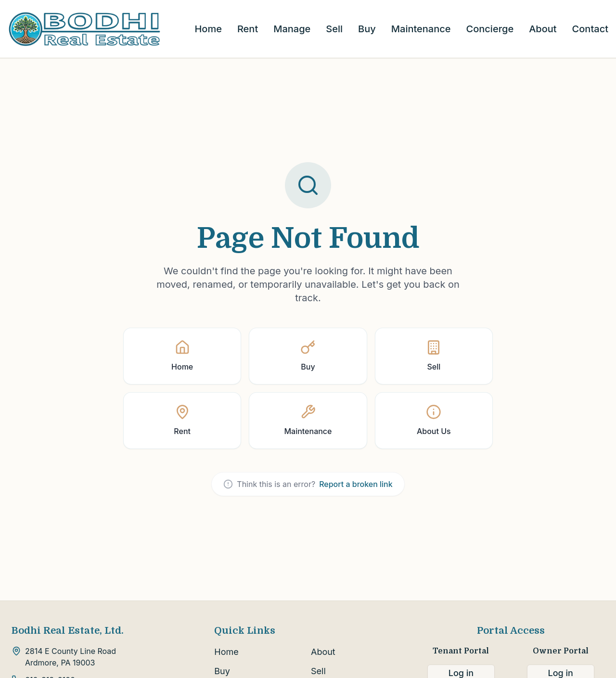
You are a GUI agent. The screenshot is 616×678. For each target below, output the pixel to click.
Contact (590, 29)
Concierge (490, 29)
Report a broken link (356, 484)
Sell (334, 29)
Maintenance (421, 29)
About (543, 29)
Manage (292, 29)
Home (208, 29)
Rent (248, 29)
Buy (367, 29)
